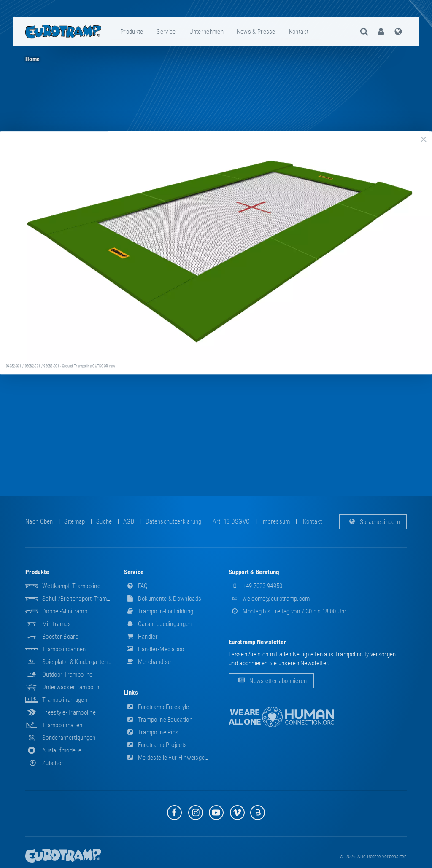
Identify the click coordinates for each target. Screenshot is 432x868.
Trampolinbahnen (64, 649)
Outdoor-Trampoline (67, 675)
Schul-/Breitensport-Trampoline (82, 599)
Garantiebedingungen (158, 624)
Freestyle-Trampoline (69, 712)
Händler (141, 637)
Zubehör (44, 763)
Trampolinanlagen (65, 700)
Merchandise (148, 662)
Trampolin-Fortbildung (159, 611)
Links (131, 693)
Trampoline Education (158, 720)
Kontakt (299, 32)
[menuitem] (132, 32)
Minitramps (57, 624)
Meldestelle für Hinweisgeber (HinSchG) (182, 758)
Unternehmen (207, 32)
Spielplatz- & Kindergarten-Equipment (89, 662)
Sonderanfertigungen (69, 738)
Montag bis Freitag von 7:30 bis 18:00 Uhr (288, 611)
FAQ (136, 586)
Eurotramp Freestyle (157, 707)
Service (166, 32)
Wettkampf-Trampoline (71, 586)
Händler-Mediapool (155, 649)
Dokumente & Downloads (163, 599)
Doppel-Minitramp (65, 611)
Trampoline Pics (151, 732)
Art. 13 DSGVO (231, 521)
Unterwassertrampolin (71, 687)
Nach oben (39, 521)
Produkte (132, 32)
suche (104, 521)
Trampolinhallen (62, 725)
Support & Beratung (254, 572)
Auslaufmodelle (62, 750)
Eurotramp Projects (156, 745)
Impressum (276, 521)
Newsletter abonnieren (271, 681)
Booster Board (60, 637)
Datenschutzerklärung (174, 521)
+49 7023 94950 (256, 586)
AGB (129, 521)
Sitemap (74, 521)
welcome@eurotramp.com (269, 599)
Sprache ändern (373, 521)
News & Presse (256, 32)
